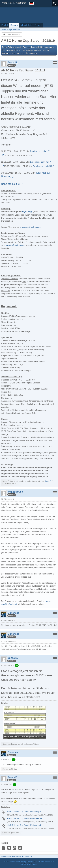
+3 (17, 665)
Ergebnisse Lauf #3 (39, 162)
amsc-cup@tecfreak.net (30, 227)
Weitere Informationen (27, 53)
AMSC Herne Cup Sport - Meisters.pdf (24, 825)
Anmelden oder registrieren (14, 3)
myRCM (26, 212)
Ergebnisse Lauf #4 (42, 166)
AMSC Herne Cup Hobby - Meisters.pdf (25, 818)
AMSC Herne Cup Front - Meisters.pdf (24, 812)
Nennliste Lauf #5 (11, 184)
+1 (14, 760)
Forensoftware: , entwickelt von (29, 863)
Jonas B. (48, 481)
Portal (5, 25)
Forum (14, 25)
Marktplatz (26, 25)
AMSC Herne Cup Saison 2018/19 (28, 41)
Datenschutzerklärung (11, 856)
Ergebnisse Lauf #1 (39, 151)
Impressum (27, 856)
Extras (38, 25)
